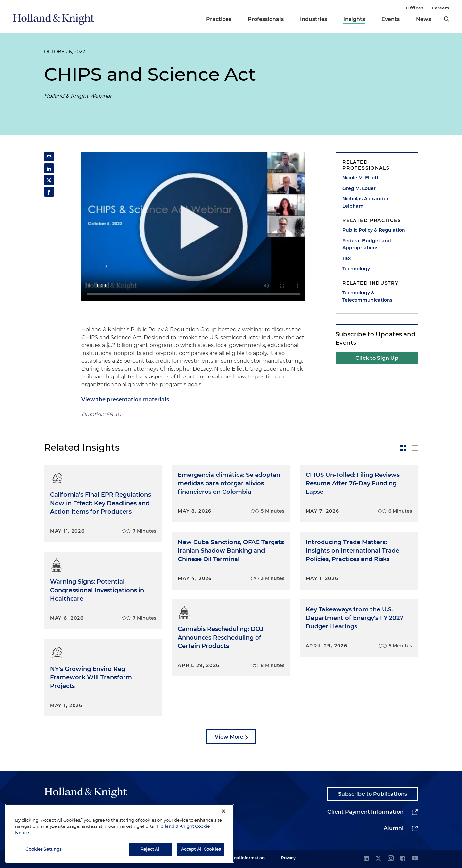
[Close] (223, 811)
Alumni (394, 828)
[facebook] (403, 859)
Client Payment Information (365, 812)
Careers (440, 8)
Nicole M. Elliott (361, 178)
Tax (346, 258)
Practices (219, 19)
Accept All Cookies (201, 849)
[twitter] (378, 859)
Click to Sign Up (377, 358)
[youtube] (415, 859)
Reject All (151, 849)
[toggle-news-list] (415, 448)
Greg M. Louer (359, 188)
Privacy (288, 858)
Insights (354, 19)
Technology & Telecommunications (367, 296)
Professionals (266, 19)
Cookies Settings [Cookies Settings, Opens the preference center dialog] (43, 849)
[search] (447, 19)
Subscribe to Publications (373, 794)
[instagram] (391, 859)
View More (229, 737)
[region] (120, 833)
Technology (356, 269)
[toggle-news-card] (403, 448)
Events (390, 19)
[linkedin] (366, 859)
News (423, 19)
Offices (415, 8)
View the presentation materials (125, 400)
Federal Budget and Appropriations (367, 244)
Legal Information (247, 858)
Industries (313, 19)
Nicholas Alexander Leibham (365, 202)
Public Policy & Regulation (374, 230)
